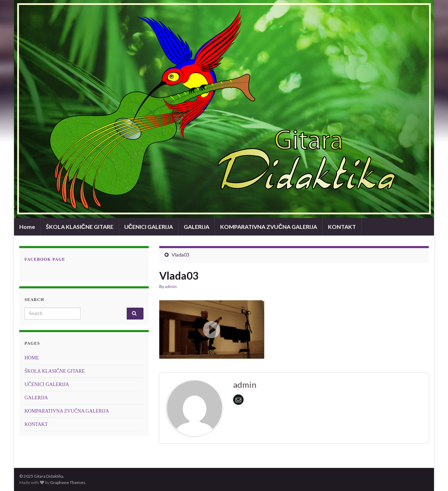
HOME (32, 358)
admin (171, 286)
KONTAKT (342, 227)
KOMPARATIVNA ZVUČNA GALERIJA (269, 227)
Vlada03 (180, 255)
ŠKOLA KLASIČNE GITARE (80, 227)
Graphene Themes (68, 482)
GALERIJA (197, 227)
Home (27, 227)
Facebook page (45, 259)
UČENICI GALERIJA (149, 227)
